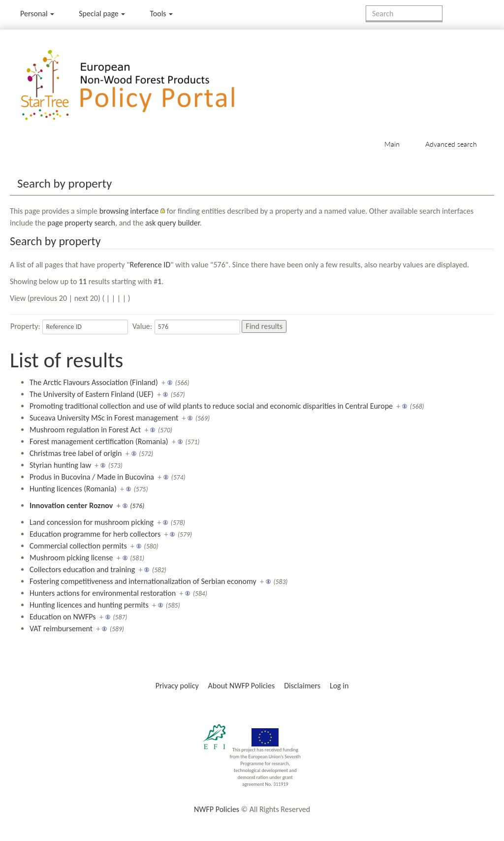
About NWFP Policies (242, 686)
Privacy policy (177, 686)
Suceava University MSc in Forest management (104, 418)
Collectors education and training (82, 569)
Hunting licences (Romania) (73, 489)
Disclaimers (302, 686)
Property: (25, 326)
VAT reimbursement (61, 629)
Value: (142, 326)
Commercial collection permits (78, 546)
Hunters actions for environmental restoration (103, 593)
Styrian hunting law (60, 465)
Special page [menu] (102, 14)
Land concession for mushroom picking (92, 522)
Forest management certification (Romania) (99, 441)
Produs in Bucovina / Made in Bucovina (92, 477)
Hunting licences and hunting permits (89, 605)
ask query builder (173, 223)
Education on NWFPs (63, 617)
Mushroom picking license (71, 558)
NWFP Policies (217, 809)
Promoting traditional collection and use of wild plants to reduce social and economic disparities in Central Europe (211, 406)
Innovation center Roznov (71, 505)
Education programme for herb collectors (95, 534)
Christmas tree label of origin (76, 453)
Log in (339, 686)
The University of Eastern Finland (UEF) (92, 394)
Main (392, 144)
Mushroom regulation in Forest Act (85, 430)
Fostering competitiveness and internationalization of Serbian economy (143, 581)
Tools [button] (161, 14)
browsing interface (129, 211)
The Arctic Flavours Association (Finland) (94, 382)
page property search (81, 223)
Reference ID (150, 265)
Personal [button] (37, 14)
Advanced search (451, 144)
